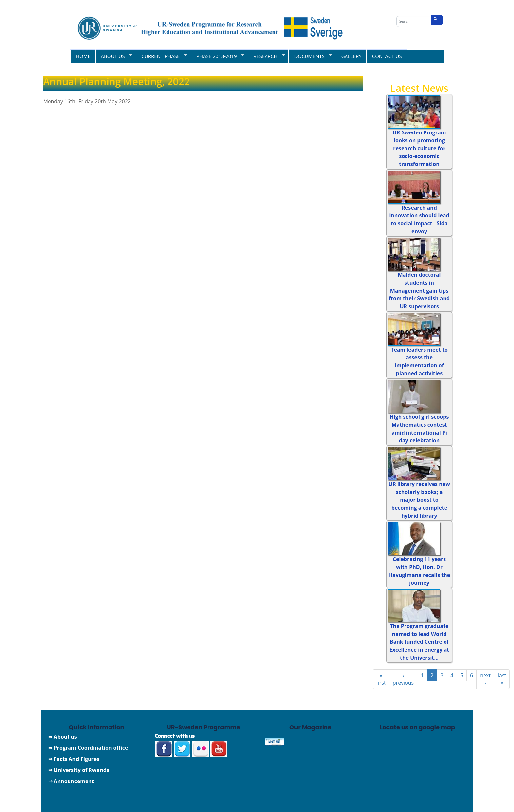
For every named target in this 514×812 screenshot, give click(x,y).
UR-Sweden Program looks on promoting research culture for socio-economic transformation (419, 148)
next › (485, 679)
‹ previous (403, 679)
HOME (83, 56)
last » (502, 679)
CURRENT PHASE (161, 56)
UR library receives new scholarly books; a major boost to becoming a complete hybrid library (419, 500)
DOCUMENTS (310, 56)
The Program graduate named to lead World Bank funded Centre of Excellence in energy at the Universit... (419, 642)
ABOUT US (114, 56)
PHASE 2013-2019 (217, 56)
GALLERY (351, 56)
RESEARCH (266, 56)
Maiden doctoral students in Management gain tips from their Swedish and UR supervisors (419, 291)
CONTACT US (387, 56)
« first (381, 679)
